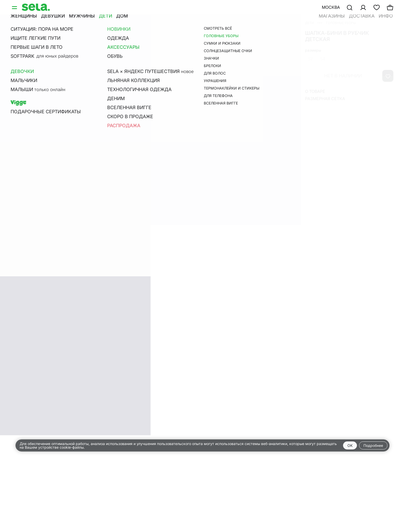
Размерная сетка (325, 99)
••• (320, 23)
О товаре (315, 91)
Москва (331, 7)
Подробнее (373, 445)
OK (350, 445)
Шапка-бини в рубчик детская (337, 36)
